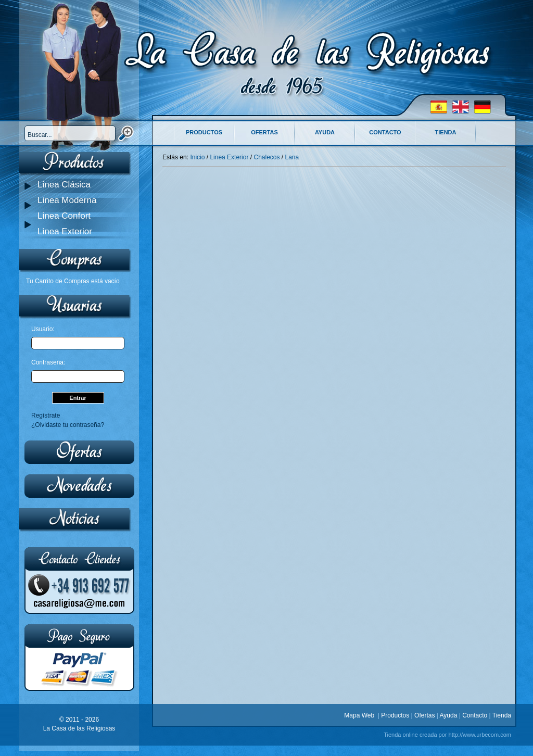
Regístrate (46, 415)
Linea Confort (64, 216)
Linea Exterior (65, 231)
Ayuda (325, 132)
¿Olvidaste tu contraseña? (68, 425)
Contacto (385, 132)
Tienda (446, 132)
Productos (204, 132)
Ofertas (264, 132)
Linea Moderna (67, 200)
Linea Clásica (64, 185)
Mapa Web (361, 715)
